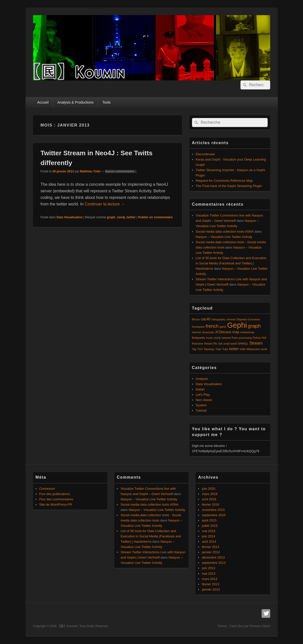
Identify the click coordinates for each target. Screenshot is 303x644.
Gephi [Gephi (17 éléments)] (237, 325)
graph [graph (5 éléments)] (254, 326)
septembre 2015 (214, 515)
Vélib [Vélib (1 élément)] (243, 349)
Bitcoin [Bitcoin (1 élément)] (196, 319)
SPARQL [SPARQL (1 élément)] (243, 344)
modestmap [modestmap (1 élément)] (247, 332)
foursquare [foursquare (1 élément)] (198, 327)
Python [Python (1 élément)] (257, 338)
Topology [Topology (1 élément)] (209, 349)
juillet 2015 (210, 526)
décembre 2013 (213, 557)
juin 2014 (209, 536)
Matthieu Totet (90, 171)
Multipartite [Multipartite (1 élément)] (199, 338)
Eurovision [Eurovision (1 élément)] (254, 319)
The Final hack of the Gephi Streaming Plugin (229, 186)
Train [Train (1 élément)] (218, 349)
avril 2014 (209, 542)
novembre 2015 (213, 510)
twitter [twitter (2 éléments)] (234, 349)
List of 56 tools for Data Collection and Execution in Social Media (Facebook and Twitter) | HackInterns (231, 263)
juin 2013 (209, 568)
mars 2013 (210, 579)
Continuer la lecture (105, 204)
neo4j (121, 217)
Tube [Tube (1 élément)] (225, 349)
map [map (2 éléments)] (236, 332)
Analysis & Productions (76, 102)
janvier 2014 (211, 552)
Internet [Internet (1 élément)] (197, 332)
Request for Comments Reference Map (224, 181)
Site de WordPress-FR (56, 504)
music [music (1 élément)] (209, 338)
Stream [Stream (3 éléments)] (256, 343)
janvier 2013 (211, 589)
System (201, 405)
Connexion (47, 489)
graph (111, 217)
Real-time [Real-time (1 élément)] (198, 344)
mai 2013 (209, 574)
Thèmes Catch (260, 626)
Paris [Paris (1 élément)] (235, 338)
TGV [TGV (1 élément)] (200, 349)
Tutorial (201, 410)
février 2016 (211, 504)
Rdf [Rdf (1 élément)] (264, 338)
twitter (131, 217)
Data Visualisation (70, 217)
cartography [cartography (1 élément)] (218, 319)
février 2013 (211, 584)
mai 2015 (209, 531)
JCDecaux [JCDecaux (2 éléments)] (223, 332)
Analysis (202, 379)
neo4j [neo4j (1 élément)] (217, 338)
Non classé (204, 400)
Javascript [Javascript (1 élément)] (208, 332)
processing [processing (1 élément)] (245, 338)
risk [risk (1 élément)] (220, 344)
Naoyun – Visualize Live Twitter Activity (224, 237)
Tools (107, 102)
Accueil (43, 102)
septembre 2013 (214, 563)
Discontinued (205, 154)
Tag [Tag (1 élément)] (194, 349)
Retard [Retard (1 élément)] (208, 344)
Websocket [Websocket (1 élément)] (253, 349)
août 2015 (209, 520)
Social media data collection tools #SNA (225, 232)
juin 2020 (209, 489)
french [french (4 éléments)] (212, 326)
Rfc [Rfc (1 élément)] (215, 344)
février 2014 (211, 547)
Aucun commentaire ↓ (121, 171)
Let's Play (203, 395)
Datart (200, 389)
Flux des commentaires (56, 499)
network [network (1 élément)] (226, 338)
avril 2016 (209, 499)
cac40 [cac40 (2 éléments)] (206, 319)
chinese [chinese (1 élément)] (231, 319)
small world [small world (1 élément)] (230, 344)
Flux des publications (55, 494)
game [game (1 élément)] (223, 327)
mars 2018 (210, 494)
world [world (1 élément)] (264, 349)
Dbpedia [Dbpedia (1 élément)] (242, 319)
